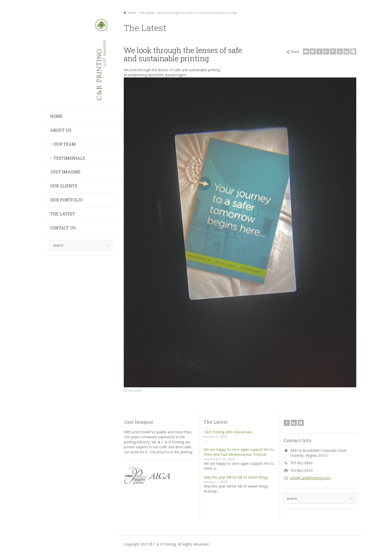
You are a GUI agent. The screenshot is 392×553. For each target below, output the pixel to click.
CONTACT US (63, 228)
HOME (56, 116)
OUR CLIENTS (64, 186)
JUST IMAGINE (65, 172)
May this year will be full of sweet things (236, 477)
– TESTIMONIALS (68, 158)
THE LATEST (63, 214)
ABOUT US (61, 130)
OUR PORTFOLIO (66, 200)
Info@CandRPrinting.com (310, 478)
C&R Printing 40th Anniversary (228, 432)
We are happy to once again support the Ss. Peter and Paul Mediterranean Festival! (239, 452)
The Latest (134, 390)
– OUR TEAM (63, 144)
